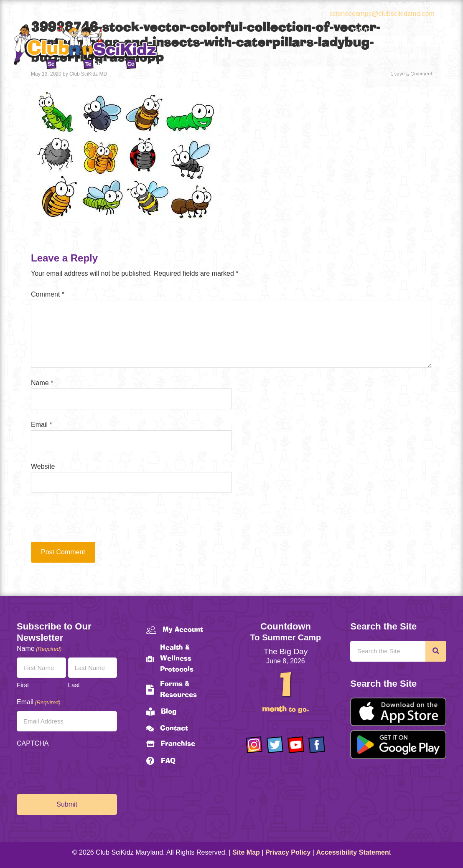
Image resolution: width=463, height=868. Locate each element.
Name (42, 383)
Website (43, 466)
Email (42, 425)
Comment (48, 294)
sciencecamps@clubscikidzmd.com (382, 14)
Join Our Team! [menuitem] (401, 77)
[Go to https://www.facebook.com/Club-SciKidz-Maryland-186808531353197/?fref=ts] (317, 745)
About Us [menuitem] (409, 56)
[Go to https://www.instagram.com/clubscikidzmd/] (254, 745)
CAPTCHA (33, 743)
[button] (319, 56)
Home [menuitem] (239, 56)
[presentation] (88, 521)
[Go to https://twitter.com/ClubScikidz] (275, 745)
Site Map (246, 852)
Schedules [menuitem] (354, 56)
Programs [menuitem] (292, 56)
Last (74, 685)
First (23, 685)
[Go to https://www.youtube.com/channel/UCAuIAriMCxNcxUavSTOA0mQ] (296, 745)
